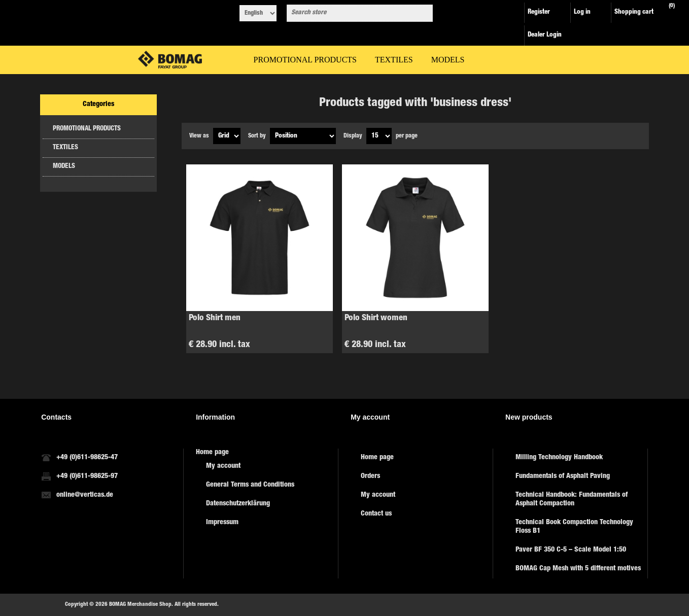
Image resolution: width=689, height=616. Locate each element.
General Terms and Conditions (250, 485)
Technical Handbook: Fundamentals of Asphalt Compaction (572, 500)
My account (223, 466)
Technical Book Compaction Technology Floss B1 (574, 527)
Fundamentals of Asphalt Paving (563, 476)
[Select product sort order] (303, 136)
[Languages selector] (258, 13)
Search (423, 13)
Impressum (222, 523)
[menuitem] (267, 467)
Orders (370, 476)
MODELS (64, 167)
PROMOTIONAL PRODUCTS (87, 129)
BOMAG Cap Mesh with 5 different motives (578, 569)
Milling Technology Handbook (559, 458)
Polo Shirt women (376, 318)
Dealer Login (545, 35)
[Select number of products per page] (379, 136)
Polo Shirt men (215, 318)
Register (539, 12)
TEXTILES (65, 148)
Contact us (376, 514)
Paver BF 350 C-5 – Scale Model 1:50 (571, 550)
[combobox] (351, 13)
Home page (377, 458)
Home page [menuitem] (212, 453)
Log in (582, 12)
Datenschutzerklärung (238, 504)
